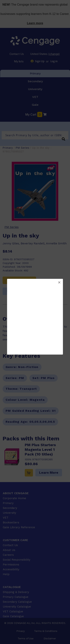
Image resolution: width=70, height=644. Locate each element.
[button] (59, 283)
